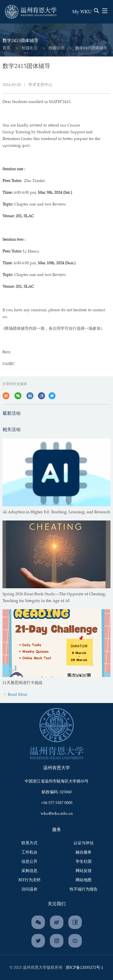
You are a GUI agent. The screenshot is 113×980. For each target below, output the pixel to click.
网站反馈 (84, 871)
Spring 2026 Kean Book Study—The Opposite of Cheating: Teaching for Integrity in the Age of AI (54, 597)
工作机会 (29, 852)
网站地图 (84, 880)
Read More (15, 695)
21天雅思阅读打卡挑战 (22, 683)
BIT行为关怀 (30, 880)
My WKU (82, 12)
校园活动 (56, 48)
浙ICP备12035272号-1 (84, 968)
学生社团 (84, 862)
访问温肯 (29, 889)
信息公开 (29, 862)
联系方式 (29, 843)
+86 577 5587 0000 (57, 803)
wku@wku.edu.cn (57, 814)
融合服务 (84, 852)
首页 (6, 48)
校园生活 (29, 48)
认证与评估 (84, 843)
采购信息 (29, 871)
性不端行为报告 (84, 889)
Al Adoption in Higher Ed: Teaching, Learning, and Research (56, 512)
